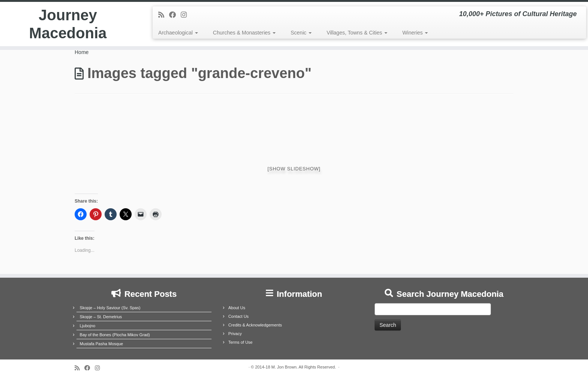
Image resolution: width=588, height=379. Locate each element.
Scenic (301, 33)
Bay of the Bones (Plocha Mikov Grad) (115, 335)
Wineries (415, 33)
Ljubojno (88, 326)
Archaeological (178, 33)
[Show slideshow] (294, 169)
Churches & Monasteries (244, 33)
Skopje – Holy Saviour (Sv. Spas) (110, 308)
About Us (237, 308)
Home (82, 52)
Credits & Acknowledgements (255, 325)
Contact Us (238, 316)
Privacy (235, 334)
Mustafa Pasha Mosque (102, 344)
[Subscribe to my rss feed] (164, 15)
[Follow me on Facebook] (175, 15)
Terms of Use (241, 342)
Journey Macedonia (68, 24)
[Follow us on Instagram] (186, 15)
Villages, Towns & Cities (357, 33)
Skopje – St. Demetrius (101, 317)
